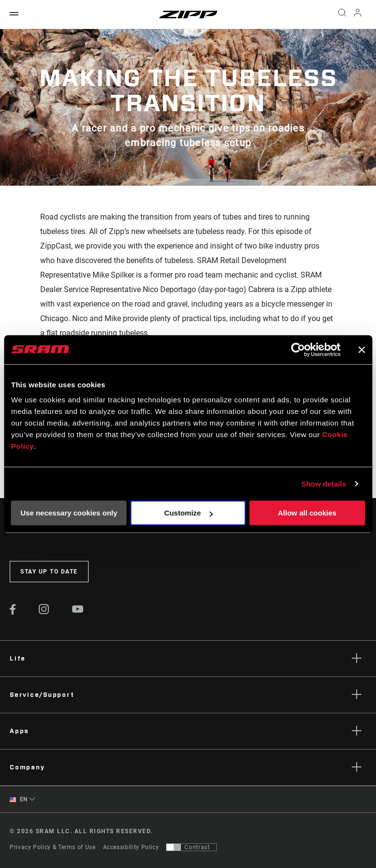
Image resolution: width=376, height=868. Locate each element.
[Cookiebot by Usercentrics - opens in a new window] (298, 350)
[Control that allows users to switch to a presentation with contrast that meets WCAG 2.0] (191, 847)
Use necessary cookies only (69, 513)
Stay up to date (49, 572)
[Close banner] (361, 350)
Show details (324, 484)
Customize (188, 513)
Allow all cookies (307, 513)
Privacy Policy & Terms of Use (53, 847)
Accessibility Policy (131, 847)
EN (19, 800)
